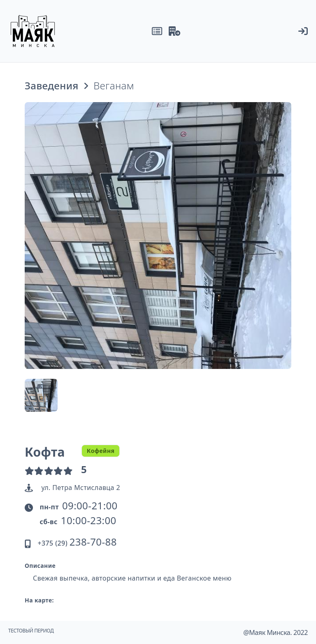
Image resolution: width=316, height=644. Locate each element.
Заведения (52, 86)
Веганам (114, 86)
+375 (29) (77, 543)
